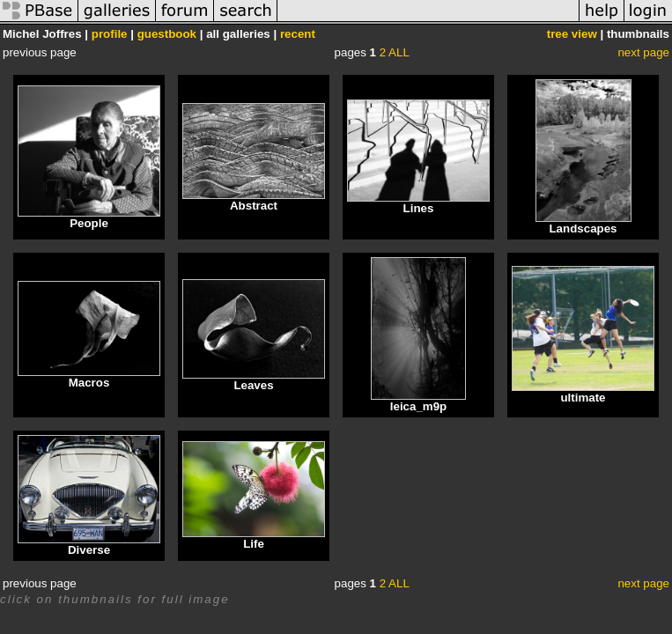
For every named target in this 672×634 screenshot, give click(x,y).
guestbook (167, 34)
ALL (399, 52)
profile (110, 34)
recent (298, 34)
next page (643, 52)
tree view (572, 34)
